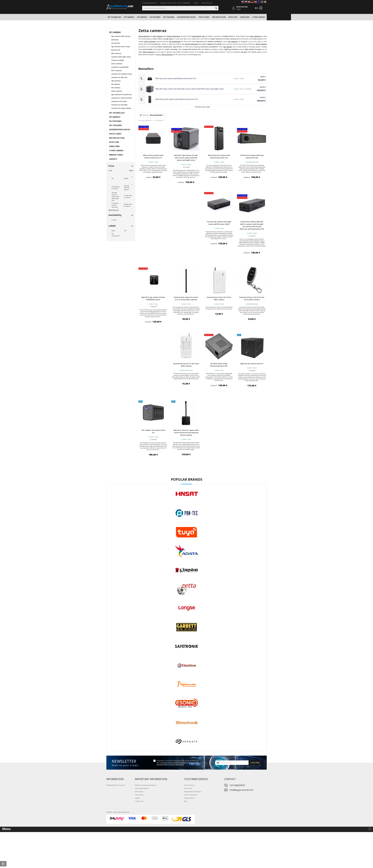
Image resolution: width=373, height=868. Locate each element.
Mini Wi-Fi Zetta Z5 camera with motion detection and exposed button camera (186, 433)
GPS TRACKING (169, 17)
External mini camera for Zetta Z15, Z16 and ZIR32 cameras (186, 298)
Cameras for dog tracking (121, 108)
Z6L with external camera (127, 188)
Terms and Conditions (142, 788)
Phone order (188, 788)
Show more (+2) (113, 210)
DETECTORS (233, 17)
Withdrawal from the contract (116, 785)
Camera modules (118, 60)
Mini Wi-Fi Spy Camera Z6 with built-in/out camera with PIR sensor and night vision (190, 89)
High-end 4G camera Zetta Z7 (252, 364)
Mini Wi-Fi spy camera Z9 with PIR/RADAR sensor (153, 298)
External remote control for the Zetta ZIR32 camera (252, 298)
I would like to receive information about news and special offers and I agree (178, 763)
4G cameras (116, 43)
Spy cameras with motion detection (121, 38)
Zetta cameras (117, 64)
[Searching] (180, 8)
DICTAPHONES (155, 17)
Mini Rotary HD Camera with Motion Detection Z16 (177, 99)
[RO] (262, 2)
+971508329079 (237, 785)
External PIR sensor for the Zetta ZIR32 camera (186, 365)
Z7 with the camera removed (115, 205)
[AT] (256, 2)
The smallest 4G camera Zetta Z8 (153, 431)
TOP (125, 231)
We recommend (116, 235)
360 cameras (116, 81)
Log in (239, 9)
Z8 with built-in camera (128, 205)
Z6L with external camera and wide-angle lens (116, 196)
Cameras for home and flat (122, 98)
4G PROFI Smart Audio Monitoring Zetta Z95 (219, 365)
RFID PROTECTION (219, 17)
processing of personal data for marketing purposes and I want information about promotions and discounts (178, 764)
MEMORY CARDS (274, 17)
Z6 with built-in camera (116, 188)
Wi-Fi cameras (117, 70)
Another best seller (203, 107)
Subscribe (255, 763)
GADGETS (286, 17)
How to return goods (191, 795)
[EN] (259, 2)
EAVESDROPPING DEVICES (186, 17)
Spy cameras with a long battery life (120, 48)
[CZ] (246, 2)
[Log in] (234, 8)
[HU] (249, 2)
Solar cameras (117, 91)
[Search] (216, 8)
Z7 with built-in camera (128, 196)
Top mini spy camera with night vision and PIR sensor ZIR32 (219, 223)
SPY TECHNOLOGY (114, 17)
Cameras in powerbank (120, 67)
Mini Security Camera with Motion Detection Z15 (176, 78)
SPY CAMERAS (129, 17)
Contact (196, 3)
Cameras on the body (119, 105)
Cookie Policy (139, 801)
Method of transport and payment (146, 785)
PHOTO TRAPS (204, 17)
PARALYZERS (245, 17)
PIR (113, 178)
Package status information (193, 792)
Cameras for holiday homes (122, 74)
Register (137, 798)
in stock (114, 220)
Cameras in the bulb (119, 101)
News (113, 231)
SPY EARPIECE (142, 17)
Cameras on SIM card (119, 77)
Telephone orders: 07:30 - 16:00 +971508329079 (175, 3)
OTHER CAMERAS (259, 17)
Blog (185, 801)
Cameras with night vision (121, 57)
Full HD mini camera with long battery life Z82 (252, 156)
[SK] (243, 2)
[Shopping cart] (261, 8)
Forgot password (189, 798)
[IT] (265, 2)
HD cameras (116, 88)
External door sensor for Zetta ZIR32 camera (219, 298)
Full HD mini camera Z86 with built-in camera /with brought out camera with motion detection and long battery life (252, 225)
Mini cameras (116, 53)
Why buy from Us (207, 3)
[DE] (252, 2)
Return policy (139, 792)
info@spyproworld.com (150, 3)
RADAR (126, 178)
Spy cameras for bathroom (122, 94)
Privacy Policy (139, 795)
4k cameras (116, 84)
